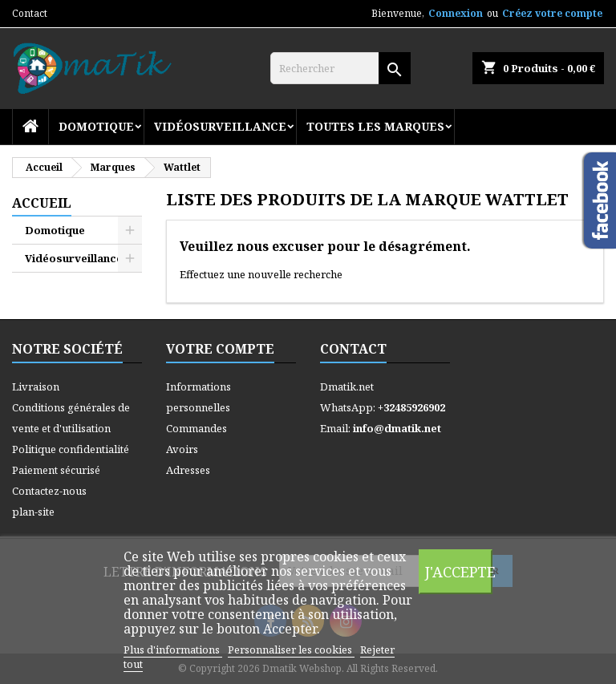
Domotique (96, 126)
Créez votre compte (552, 13)
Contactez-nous (49, 491)
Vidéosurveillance (220, 126)
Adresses (188, 470)
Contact (30, 13)
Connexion (456, 13)
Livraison (36, 387)
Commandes (197, 428)
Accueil (42, 203)
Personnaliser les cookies (291, 650)
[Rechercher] (340, 68)
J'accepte (459, 571)
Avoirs (182, 449)
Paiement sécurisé (56, 470)
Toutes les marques (375, 126)
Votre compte (220, 349)
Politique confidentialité (71, 449)
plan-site (33, 512)
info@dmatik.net (397, 428)
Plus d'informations (173, 650)
